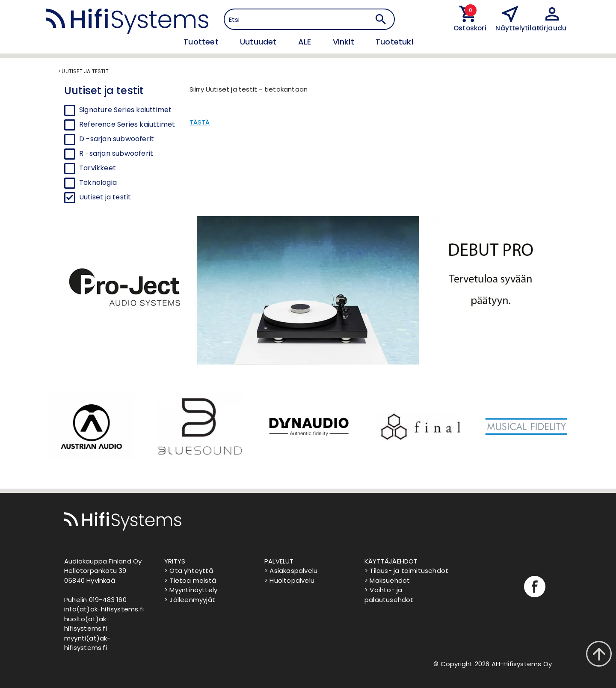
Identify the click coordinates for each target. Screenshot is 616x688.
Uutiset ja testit (105, 197)
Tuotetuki (394, 42)
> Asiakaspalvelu (291, 571)
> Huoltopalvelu (289, 580)
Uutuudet (259, 42)
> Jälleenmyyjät (190, 600)
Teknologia (98, 182)
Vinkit (345, 42)
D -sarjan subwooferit (117, 139)
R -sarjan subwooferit (116, 153)
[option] (91, 427)
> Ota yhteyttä (189, 571)
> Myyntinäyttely (191, 590)
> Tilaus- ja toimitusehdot (406, 571)
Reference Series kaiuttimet (127, 124)
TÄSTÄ (200, 122)
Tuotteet (202, 42)
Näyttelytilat (517, 28)
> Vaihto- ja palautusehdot (389, 595)
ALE (306, 42)
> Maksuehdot (387, 580)
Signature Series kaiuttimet (125, 110)
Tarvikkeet (98, 168)
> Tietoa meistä (190, 580)
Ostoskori (468, 28)
